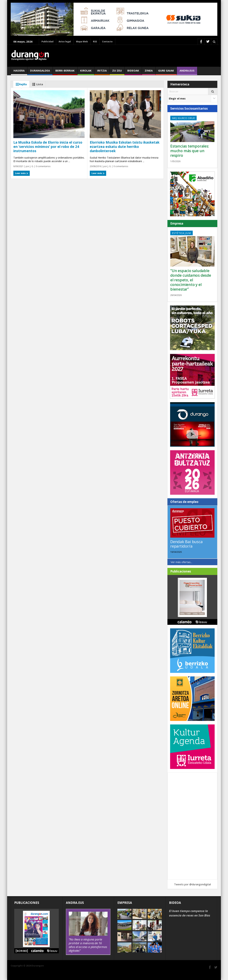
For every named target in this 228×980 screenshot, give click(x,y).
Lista (37, 84)
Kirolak (86, 72)
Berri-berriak (65, 72)
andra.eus (187, 72)
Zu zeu (117, 72)
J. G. (32, 166)
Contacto (107, 42)
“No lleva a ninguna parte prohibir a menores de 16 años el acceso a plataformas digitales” (88, 945)
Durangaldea (40, 72)
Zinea (149, 72)
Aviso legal (65, 42)
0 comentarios (43, 166)
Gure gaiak (166, 72)
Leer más (22, 173)
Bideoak (133, 72)
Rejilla (21, 84)
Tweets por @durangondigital (192, 884)
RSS (95, 42)
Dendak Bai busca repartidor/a (186, 544)
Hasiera (19, 72)
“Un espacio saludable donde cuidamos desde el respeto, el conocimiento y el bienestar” (191, 280)
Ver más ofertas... (181, 562)
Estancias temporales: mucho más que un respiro (190, 151)
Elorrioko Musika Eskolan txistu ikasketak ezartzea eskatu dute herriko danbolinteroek (125, 147)
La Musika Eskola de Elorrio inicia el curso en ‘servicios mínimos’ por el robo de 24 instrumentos (48, 147)
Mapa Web (82, 42)
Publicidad (47, 42)
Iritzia (102, 72)
